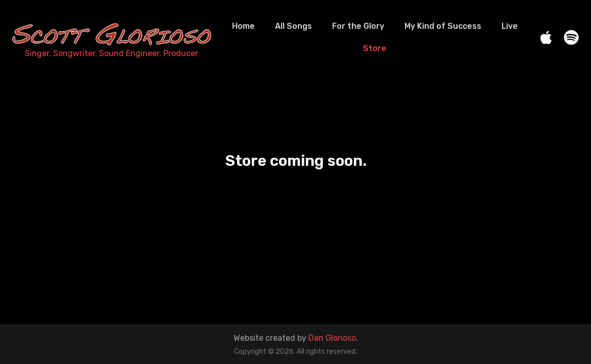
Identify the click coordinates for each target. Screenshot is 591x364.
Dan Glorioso (332, 338)
